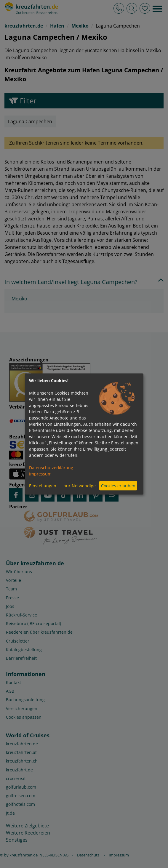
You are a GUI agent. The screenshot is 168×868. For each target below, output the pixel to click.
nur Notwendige (80, 486)
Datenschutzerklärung (51, 467)
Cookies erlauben (118, 486)
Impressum (40, 474)
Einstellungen (43, 486)
